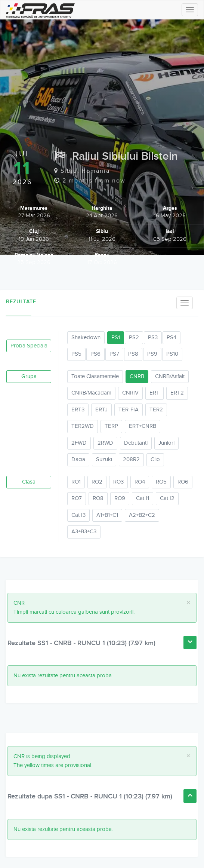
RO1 (76, 482)
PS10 (172, 354)
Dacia (78, 459)
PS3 (153, 338)
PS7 (114, 354)
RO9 (120, 498)
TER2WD (83, 426)
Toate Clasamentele (95, 376)
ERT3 (78, 410)
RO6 (183, 482)
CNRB (137, 376)
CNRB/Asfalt (170, 376)
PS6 (95, 354)
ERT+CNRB (143, 426)
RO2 (97, 482)
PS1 (116, 338)
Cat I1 (143, 498)
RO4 (140, 482)
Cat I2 (167, 498)
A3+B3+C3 (84, 532)
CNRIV (130, 393)
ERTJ (101, 410)
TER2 (156, 410)
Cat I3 (78, 515)
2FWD (79, 443)
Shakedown (86, 338)
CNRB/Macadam (91, 393)
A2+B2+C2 (142, 515)
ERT (154, 393)
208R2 (131, 459)
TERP (111, 426)
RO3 (118, 482)
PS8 (133, 354)
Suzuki (104, 459)
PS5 (76, 354)
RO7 (77, 498)
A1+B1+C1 (107, 515)
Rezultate (19, 302)
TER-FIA (129, 410)
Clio (155, 459)
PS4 (171, 338)
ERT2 (177, 393)
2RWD (105, 443)
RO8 (98, 498)
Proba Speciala (29, 346)
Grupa (29, 376)
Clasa (29, 482)
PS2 (134, 338)
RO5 (161, 482)
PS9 (152, 354)
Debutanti (136, 443)
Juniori (166, 443)
